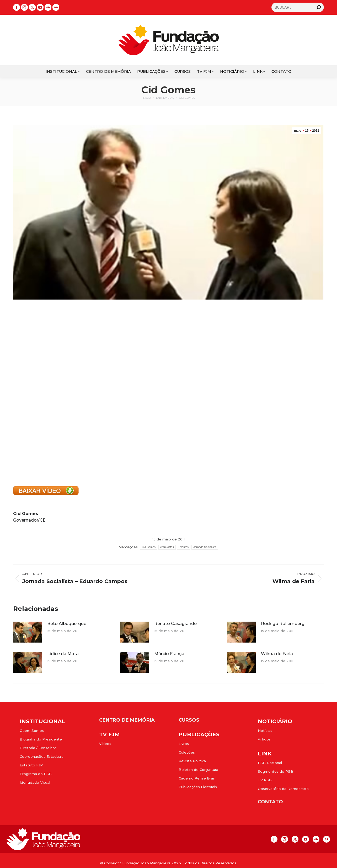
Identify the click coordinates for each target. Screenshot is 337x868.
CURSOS (189, 720)
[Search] (298, 7)
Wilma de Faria (277, 654)
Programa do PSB (36, 774)
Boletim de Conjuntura (198, 770)
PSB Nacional (270, 763)
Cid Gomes (149, 547)
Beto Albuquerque (67, 624)
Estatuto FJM (31, 765)
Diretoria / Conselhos (38, 748)
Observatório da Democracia (283, 789)
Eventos (184, 547)
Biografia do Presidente (41, 739)
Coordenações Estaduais (42, 756)
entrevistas (167, 547)
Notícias (265, 731)
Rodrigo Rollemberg (283, 624)
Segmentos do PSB (276, 771)
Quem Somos (32, 731)
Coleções (187, 752)
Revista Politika (192, 761)
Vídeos (105, 744)
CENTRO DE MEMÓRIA (127, 720)
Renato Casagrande (175, 624)
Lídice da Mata (63, 654)
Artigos (264, 739)
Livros (184, 744)
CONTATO (270, 802)
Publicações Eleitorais (198, 787)
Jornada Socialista (205, 547)
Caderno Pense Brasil (197, 778)
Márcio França (169, 654)
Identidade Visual (35, 782)
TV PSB (265, 780)
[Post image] (28, 632)
